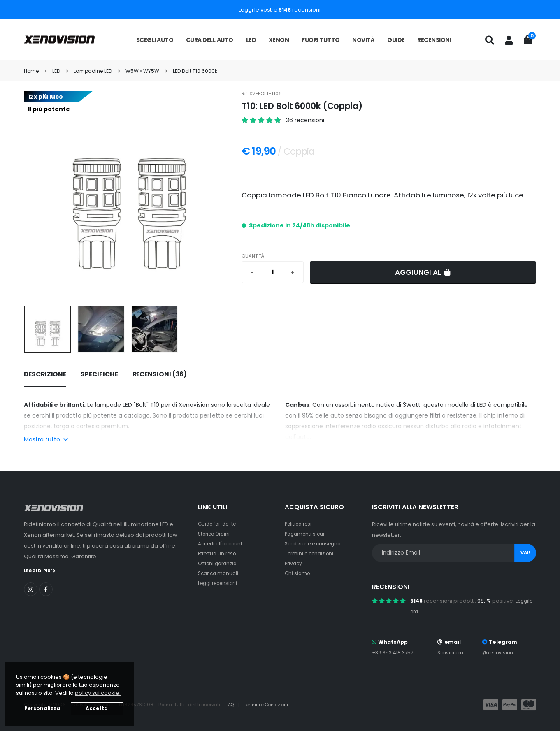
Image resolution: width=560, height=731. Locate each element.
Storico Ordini (216, 534)
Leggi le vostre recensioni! (280, 10)
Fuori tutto (321, 40)
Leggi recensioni (220, 583)
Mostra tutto (46, 439)
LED (251, 40)
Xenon (279, 40)
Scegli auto (155, 40)
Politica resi (300, 524)
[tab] (45, 375)
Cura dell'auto (210, 40)
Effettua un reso (218, 553)
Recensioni (434, 40)
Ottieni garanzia (219, 563)
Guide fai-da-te (219, 524)
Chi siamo (298, 573)
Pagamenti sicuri (307, 534)
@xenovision (500, 653)
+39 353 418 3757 (394, 653)
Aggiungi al (423, 272)
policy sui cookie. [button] (98, 693)
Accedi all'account (223, 544)
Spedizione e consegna (317, 544)
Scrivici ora (452, 653)
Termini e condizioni (311, 553)
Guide (396, 40)
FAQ (231, 705)
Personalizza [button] (42, 708)
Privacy (294, 563)
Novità (363, 40)
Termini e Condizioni (269, 705)
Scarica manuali (220, 573)
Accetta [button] (97, 708)
